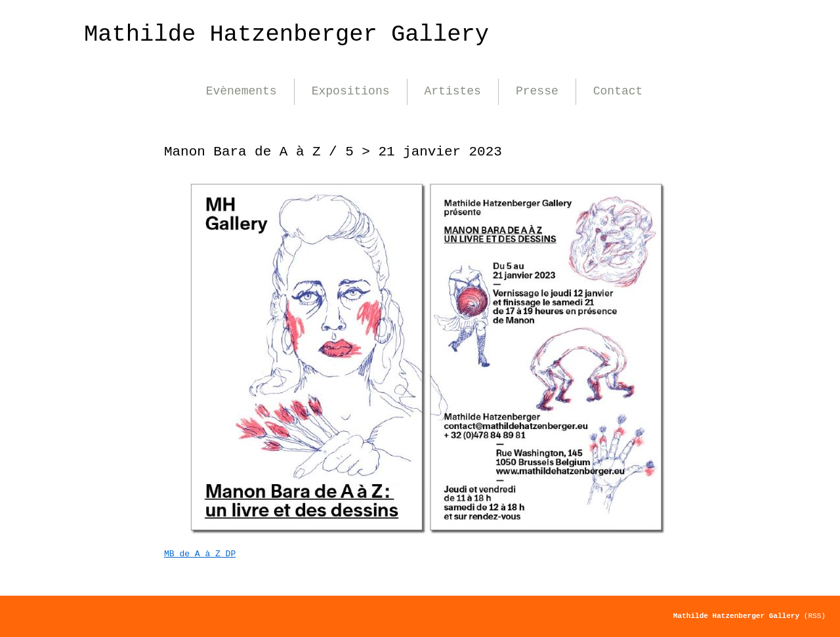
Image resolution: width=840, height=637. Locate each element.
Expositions (351, 91)
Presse (537, 91)
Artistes (453, 91)
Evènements (241, 91)
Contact (618, 91)
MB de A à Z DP (200, 554)
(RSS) (815, 616)
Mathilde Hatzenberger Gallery (286, 34)
